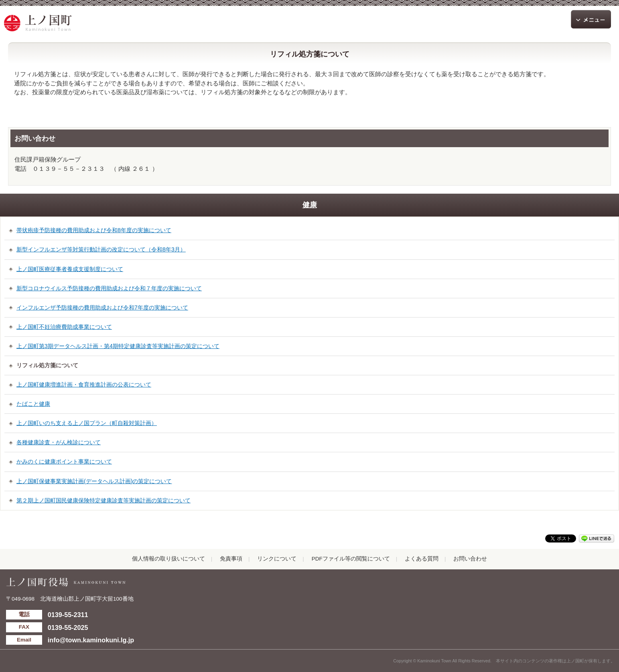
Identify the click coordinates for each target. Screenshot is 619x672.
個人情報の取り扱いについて (168, 559)
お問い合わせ (470, 559)
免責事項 (231, 559)
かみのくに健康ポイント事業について (64, 461)
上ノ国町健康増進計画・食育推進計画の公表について (84, 385)
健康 (310, 205)
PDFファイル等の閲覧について (351, 559)
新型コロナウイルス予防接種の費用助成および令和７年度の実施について (109, 288)
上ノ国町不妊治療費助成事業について (64, 327)
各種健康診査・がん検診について (59, 442)
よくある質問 (422, 559)
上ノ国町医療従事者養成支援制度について (70, 269)
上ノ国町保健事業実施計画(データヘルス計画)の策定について (94, 481)
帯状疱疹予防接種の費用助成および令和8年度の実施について (94, 230)
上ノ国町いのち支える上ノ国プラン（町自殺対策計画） (87, 423)
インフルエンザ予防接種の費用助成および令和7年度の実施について (102, 308)
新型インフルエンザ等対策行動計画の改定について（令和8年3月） (101, 249)
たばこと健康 (33, 404)
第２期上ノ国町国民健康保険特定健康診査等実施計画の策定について (104, 500)
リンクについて (277, 559)
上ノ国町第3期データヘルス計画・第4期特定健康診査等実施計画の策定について (118, 346)
